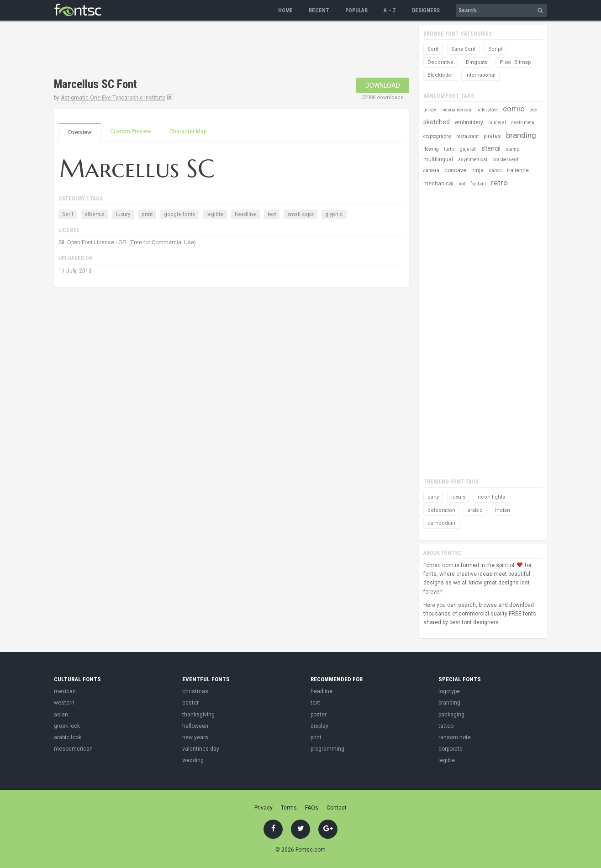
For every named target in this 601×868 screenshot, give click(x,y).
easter (190, 703)
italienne (518, 170)
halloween (195, 726)
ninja (477, 170)
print (147, 214)
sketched (437, 122)
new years (195, 737)
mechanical (438, 184)
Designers (426, 11)
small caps (300, 214)
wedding (193, 760)
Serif (68, 214)
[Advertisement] (220, 50)
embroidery (469, 122)
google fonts (179, 214)
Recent (319, 11)
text (272, 214)
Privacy (264, 808)
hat (462, 184)
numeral (497, 123)
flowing (431, 149)
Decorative (440, 62)
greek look (67, 726)
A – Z (390, 11)
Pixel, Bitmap (515, 62)
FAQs (312, 808)
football (478, 184)
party (433, 497)
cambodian (441, 523)
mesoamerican (457, 110)
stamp (512, 149)
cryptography (437, 136)
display (319, 726)
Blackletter (440, 75)
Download (383, 85)
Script (495, 49)
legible (215, 214)
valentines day (201, 749)
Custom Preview (131, 132)
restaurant (467, 136)
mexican (65, 691)
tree (533, 110)
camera (431, 171)
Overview (80, 132)
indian (503, 510)
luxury (123, 214)
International (480, 75)
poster (319, 715)
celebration (441, 510)
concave (455, 170)
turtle (449, 149)
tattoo (446, 726)
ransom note (455, 737)
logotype (449, 691)
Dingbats (477, 62)
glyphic (334, 214)
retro (499, 183)
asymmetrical (473, 160)
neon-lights (491, 497)
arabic (475, 510)
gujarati (468, 149)
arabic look (68, 737)
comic (514, 109)
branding (521, 135)
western (64, 703)
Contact (337, 808)
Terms (289, 808)
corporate (451, 749)
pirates (492, 136)
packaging (451, 715)
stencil (491, 148)
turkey (430, 110)
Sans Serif (464, 49)
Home (285, 11)
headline (245, 214)
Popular (356, 11)
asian (61, 715)
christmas (195, 691)
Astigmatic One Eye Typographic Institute (113, 98)
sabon (495, 171)
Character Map (188, 132)
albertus (95, 214)
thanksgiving (198, 715)
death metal (523, 123)
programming (327, 749)
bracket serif (505, 160)
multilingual (438, 159)
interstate (488, 110)
